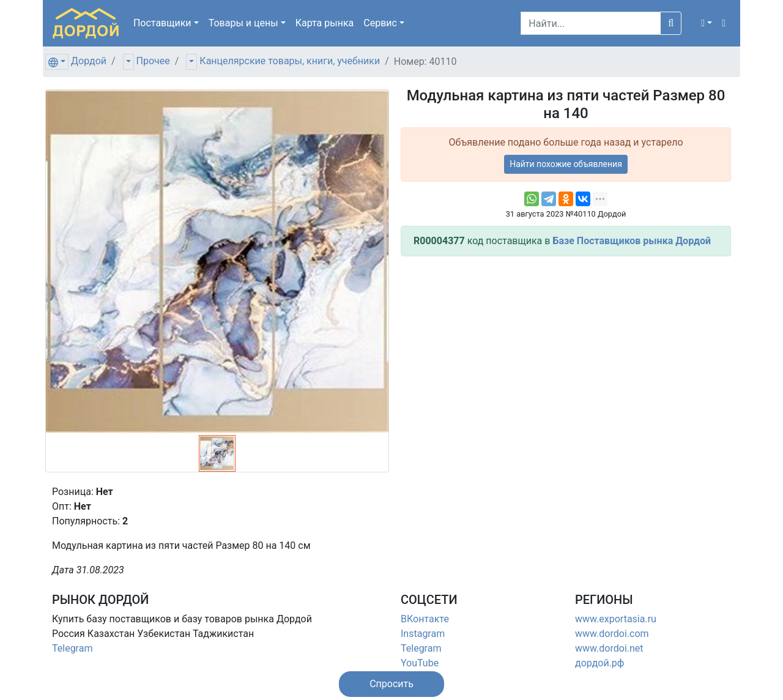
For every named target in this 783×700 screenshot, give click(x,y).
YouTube (420, 663)
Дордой (89, 61)
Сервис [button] (380, 23)
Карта (325, 23)
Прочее (153, 61)
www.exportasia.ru (616, 619)
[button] (707, 23)
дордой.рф (599, 663)
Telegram (72, 648)
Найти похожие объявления (566, 164)
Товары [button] (243, 23)
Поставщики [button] (162, 23)
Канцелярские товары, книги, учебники (290, 61)
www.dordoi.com (612, 634)
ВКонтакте (425, 619)
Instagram (423, 634)
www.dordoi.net (609, 648)
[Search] (591, 23)
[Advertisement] (566, 352)
